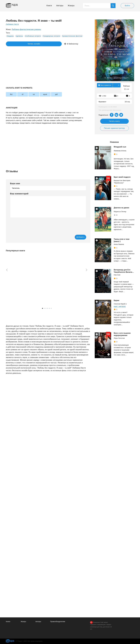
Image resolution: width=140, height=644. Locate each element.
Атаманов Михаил (44, 293)
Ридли (16, 5)
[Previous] (6, 270)
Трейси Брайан (73, 299)
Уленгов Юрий (119, 305)
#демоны (19, 36)
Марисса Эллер (120, 212)
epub (54, 94)
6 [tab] (51, 313)
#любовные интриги (33, 36)
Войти (127, 6)
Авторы (60, 6)
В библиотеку (40, 44)
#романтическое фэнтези (72, 36)
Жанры (71, 6)
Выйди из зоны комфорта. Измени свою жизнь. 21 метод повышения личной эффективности (77, 291)
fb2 (12, 94)
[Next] (87, 270)
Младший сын (120, 147)
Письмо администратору (114, 128)
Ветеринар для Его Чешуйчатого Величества (122, 272)
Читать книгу (114, 121)
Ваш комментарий (19, 194)
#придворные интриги (51, 36)
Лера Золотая (119, 339)
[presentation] (27, 225)
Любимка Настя (13, 24)
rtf (26, 94)
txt (40, 94)
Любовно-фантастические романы (26, 29)
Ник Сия (117, 277)
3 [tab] (46, 313)
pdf (67, 94)
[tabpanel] (16, 278)
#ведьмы (10, 36)
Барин (116, 302)
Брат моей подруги (122, 177)
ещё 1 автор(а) (120, 307)
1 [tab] (42, 313)
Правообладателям (58, 621)
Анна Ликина (119, 244)
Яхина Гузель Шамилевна (16, 293)
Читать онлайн (16, 44)
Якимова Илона (120, 151)
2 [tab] (44, 313)
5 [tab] (49, 313)
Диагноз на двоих (121, 208)
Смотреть (14, 299)
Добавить (77, 237)
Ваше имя (15, 184)
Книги (49, 6)
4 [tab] (48, 313)
